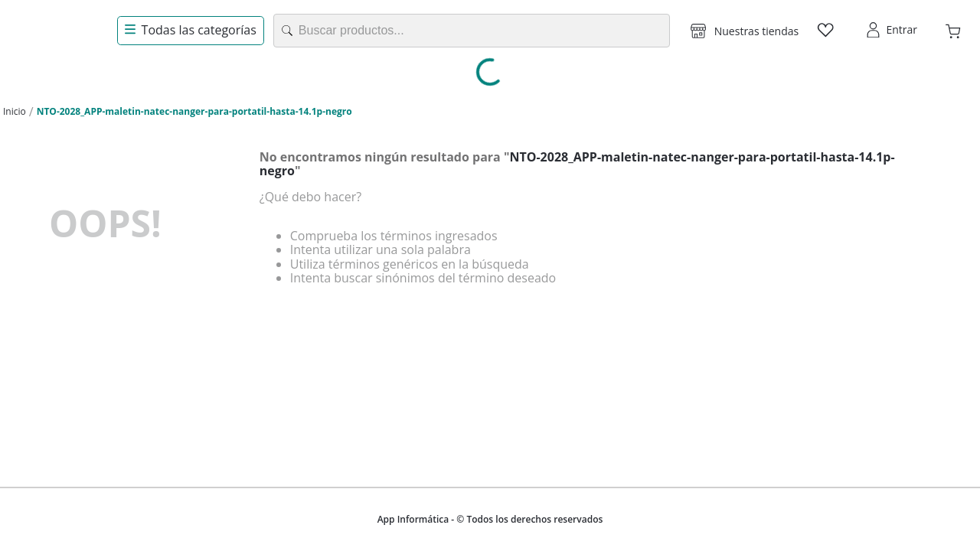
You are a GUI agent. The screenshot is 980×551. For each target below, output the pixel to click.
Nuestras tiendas (756, 31)
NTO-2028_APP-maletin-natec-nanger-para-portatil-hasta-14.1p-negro (194, 111)
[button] (745, 31)
